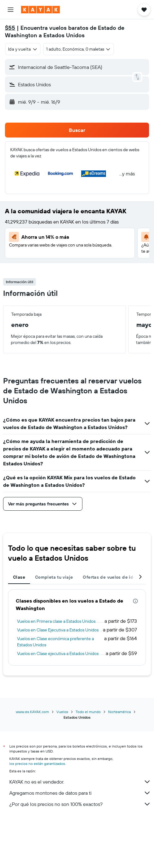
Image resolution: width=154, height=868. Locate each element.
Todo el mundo (88, 712)
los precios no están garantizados (37, 764)
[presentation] (135, 601)
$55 (10, 28)
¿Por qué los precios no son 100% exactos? (80, 804)
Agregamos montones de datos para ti (80, 793)
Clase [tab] (19, 577)
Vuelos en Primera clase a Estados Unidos (56, 621)
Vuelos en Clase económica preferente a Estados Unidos (55, 642)
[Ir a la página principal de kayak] (40, 10)
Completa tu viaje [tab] (54, 577)
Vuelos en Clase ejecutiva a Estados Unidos (58, 653)
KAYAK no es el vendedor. (80, 782)
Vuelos (62, 712)
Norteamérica (119, 712)
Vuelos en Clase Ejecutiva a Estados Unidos (58, 630)
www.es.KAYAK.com (32, 712)
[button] (11, 10)
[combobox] (23, 49)
